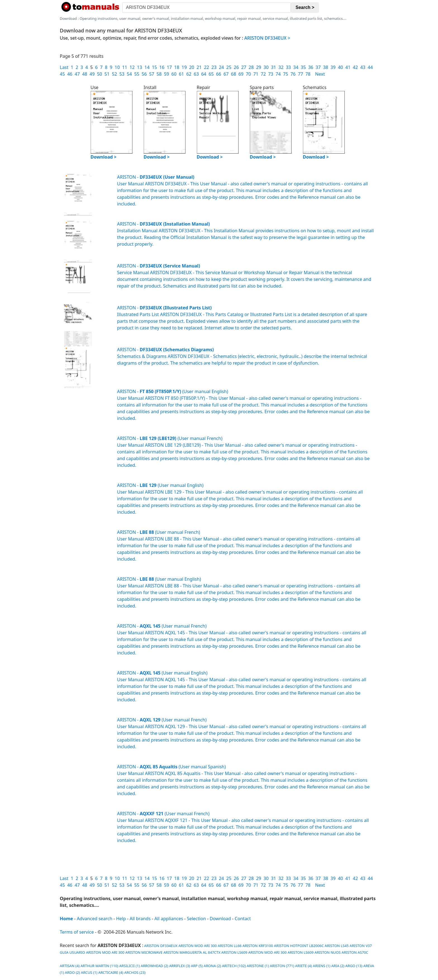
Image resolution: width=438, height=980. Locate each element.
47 (77, 74)
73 (271, 74)
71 (256, 74)
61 (181, 74)
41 (348, 67)
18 (177, 67)
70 (248, 74)
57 (152, 74)
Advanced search (95, 919)
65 (211, 74)
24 (221, 67)
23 (214, 67)
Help (121, 919)
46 (70, 74)
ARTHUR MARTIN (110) (99, 966)
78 (308, 74)
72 (263, 74)
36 (311, 67)
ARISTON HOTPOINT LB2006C (299, 946)
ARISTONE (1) (258, 966)
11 (125, 67)
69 (241, 74)
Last (64, 67)
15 (154, 67)
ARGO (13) (354, 966)
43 (363, 67)
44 (370, 67)
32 (281, 67)
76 (293, 74)
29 (259, 67)
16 (162, 67)
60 (174, 74)
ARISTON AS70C (355, 952)
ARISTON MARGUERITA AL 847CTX (192, 952)
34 (296, 67)
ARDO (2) (72, 972)
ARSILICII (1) (130, 966)
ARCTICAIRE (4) (111, 972)
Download (220, 919)
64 (204, 74)
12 (132, 67)
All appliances (169, 919)
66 (218, 74)
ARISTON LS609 (234, 952)
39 (333, 67)
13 (139, 67)
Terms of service (77, 932)
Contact (243, 919)
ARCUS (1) (89, 972)
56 (144, 74)
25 (229, 67)
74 (278, 74)
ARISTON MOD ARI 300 (198, 946)
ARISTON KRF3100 (258, 946)
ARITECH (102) (234, 966)
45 (62, 74)
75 (285, 74)
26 (236, 67)
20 (192, 67)
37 (318, 67)
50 (99, 74)
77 (301, 74)
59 (166, 74)
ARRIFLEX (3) (179, 966)
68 (234, 74)
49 (92, 74)
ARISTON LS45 (337, 946)
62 (189, 74)
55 (137, 74)
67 (226, 74)
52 (114, 74)
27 (244, 67)
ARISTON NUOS (328, 952)
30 (266, 67)
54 (129, 74)
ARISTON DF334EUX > (267, 38)
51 (107, 74)
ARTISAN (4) (70, 966)
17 (169, 67)
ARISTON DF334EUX (160, 946)
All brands (140, 919)
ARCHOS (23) (135, 972)
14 (147, 67)
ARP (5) (197, 966)
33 (288, 67)
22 (206, 67)
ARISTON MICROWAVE (144, 952)
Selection (196, 919)
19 (184, 67)
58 (159, 74)
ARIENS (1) (322, 966)
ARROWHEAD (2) (154, 966)
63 (196, 74)
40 (341, 67)
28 (251, 67)
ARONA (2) (212, 966)
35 (303, 67)
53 (122, 74)
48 (85, 74)
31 (273, 67)
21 (199, 67)
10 (117, 67)
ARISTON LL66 (229, 946)
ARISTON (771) (282, 966)
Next (320, 74)
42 (355, 67)
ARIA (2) (338, 966)
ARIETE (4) (303, 966)
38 (325, 67)
